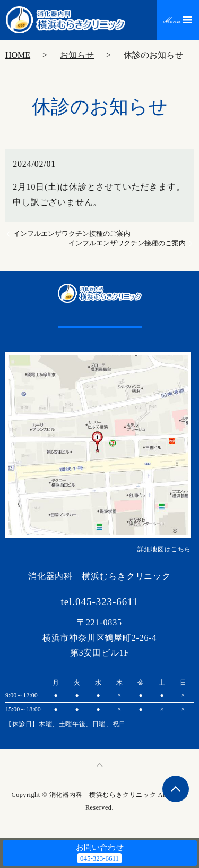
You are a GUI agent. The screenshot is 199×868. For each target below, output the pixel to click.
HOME (18, 55)
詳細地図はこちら (164, 549)
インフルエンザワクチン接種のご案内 (72, 233)
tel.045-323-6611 (100, 602)
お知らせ (77, 55)
